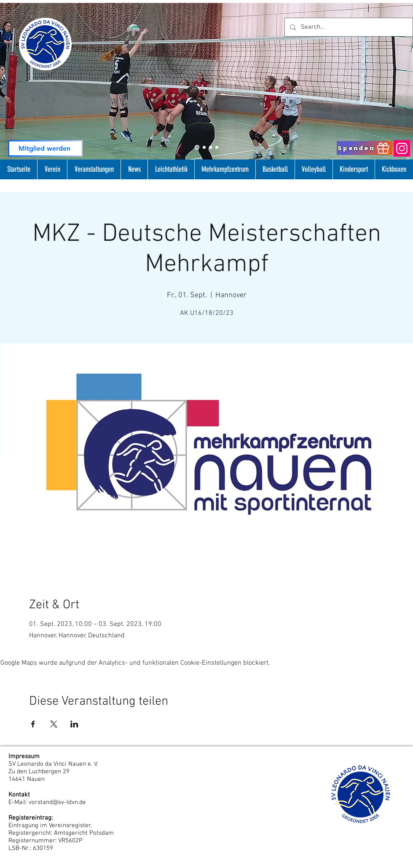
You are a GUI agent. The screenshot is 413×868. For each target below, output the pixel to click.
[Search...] (348, 27)
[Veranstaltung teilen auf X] (54, 724)
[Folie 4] (217, 148)
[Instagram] (402, 148)
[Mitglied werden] (45, 148)
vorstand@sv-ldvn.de (57, 802)
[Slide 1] (204, 148)
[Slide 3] (211, 148)
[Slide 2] (197, 148)
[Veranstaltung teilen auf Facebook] (33, 724)
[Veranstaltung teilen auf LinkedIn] (74, 724)
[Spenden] (365, 148)
